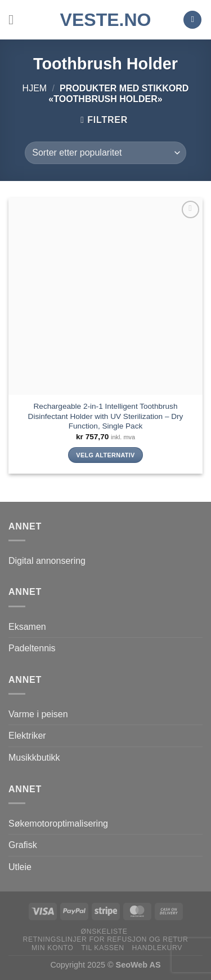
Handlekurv (157, 948)
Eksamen (27, 627)
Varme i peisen (38, 714)
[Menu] (15, 19)
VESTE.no (106, 20)
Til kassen (102, 948)
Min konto (53, 948)
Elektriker (27, 736)
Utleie (20, 867)
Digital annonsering (47, 561)
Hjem (35, 88)
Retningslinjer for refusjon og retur (106, 939)
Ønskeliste (104, 932)
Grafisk (23, 845)
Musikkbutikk (34, 758)
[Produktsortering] (105, 153)
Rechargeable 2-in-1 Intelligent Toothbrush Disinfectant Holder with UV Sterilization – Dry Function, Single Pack (106, 416)
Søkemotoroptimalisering (58, 824)
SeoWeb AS (138, 965)
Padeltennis (32, 648)
